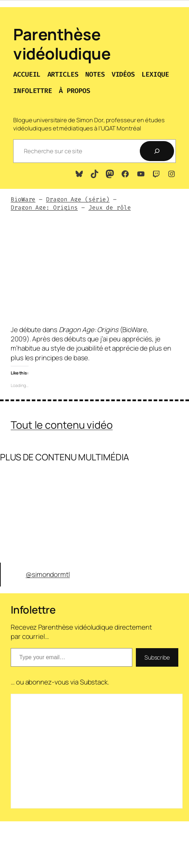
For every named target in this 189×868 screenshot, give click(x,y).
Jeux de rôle (110, 208)
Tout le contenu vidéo (62, 425)
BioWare (23, 199)
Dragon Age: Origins (44, 208)
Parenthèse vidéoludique (62, 44)
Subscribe (157, 657)
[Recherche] (157, 151)
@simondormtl (48, 574)
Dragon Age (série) (78, 199)
